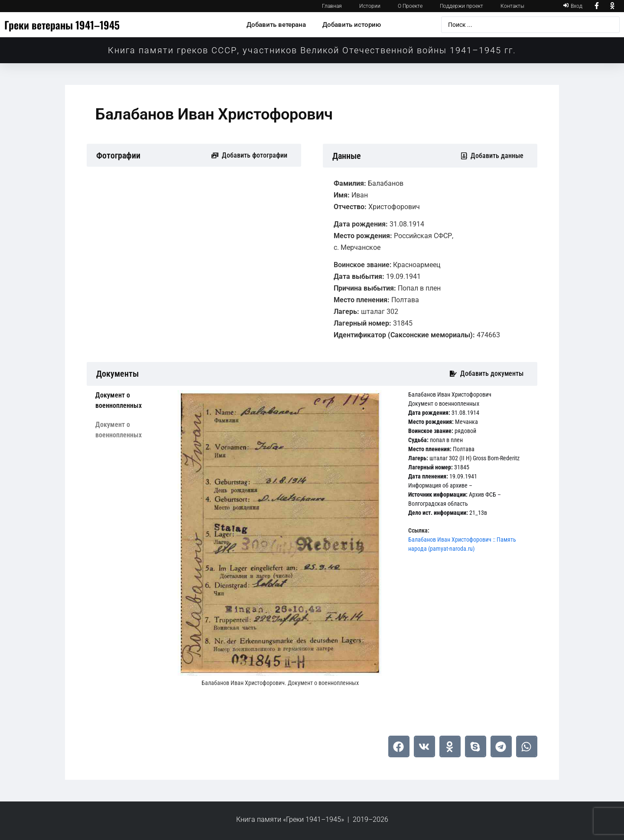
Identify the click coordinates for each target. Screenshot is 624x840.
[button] (399, 746)
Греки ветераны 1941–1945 (62, 25)
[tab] (130, 401)
